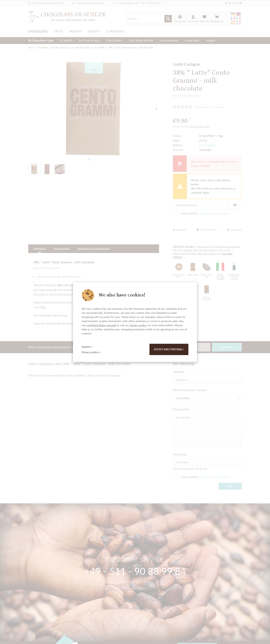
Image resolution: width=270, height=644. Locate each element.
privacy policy (138, 325)
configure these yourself (101, 325)
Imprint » (87, 347)
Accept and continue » (169, 349)
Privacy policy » (91, 352)
